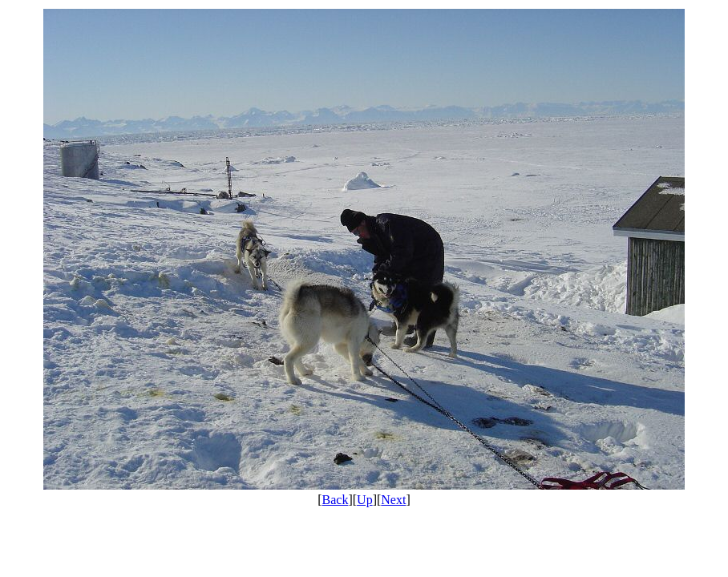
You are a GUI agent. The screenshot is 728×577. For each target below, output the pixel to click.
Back (336, 500)
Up (365, 500)
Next (393, 500)
